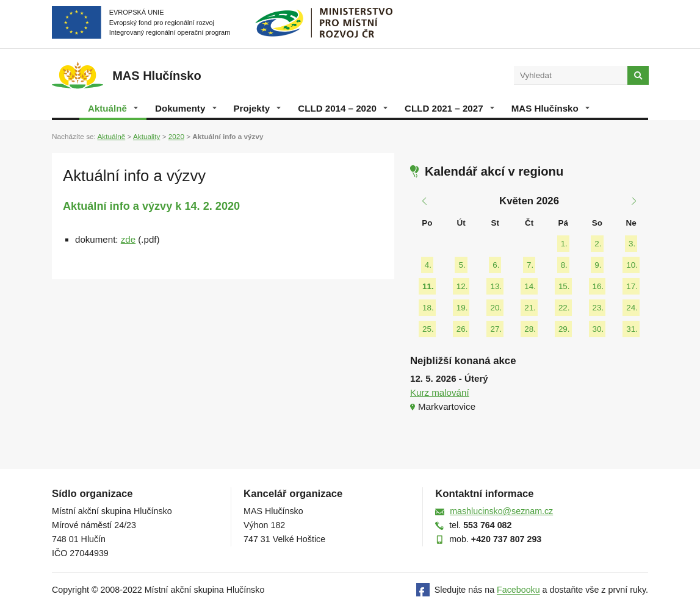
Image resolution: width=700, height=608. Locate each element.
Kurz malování (440, 392)
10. (632, 265)
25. (428, 329)
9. (598, 265)
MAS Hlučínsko (550, 108)
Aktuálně (113, 108)
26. (462, 329)
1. (564, 244)
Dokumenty (186, 108)
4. (428, 265)
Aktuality (146, 136)
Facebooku (518, 590)
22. (564, 308)
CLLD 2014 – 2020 (343, 108)
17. (632, 286)
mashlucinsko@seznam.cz (501, 511)
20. (496, 308)
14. (530, 286)
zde (128, 239)
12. (462, 286)
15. (564, 286)
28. (530, 329)
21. (530, 308)
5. (462, 265)
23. (598, 308)
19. (462, 308)
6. (496, 265)
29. (564, 329)
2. (598, 244)
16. (598, 286)
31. (632, 329)
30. (598, 329)
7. (530, 265)
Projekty (258, 108)
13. (496, 286)
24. (632, 308)
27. (496, 329)
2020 (176, 136)
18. (428, 308)
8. (564, 265)
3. (632, 244)
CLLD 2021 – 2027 (449, 108)
